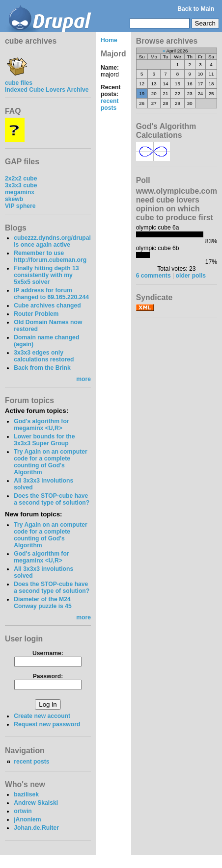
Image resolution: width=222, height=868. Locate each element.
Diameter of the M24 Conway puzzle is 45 (43, 603)
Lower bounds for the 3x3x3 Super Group (44, 440)
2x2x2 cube (21, 179)
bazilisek (26, 794)
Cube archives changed (47, 306)
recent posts (31, 762)
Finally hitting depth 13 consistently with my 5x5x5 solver (46, 275)
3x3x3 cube (21, 185)
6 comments (153, 276)
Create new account (42, 716)
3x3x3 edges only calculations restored (44, 356)
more (83, 379)
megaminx (20, 192)
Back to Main (196, 9)
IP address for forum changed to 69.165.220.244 (51, 294)
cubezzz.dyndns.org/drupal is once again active (52, 241)
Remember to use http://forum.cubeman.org (50, 256)
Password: (48, 676)
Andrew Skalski (36, 803)
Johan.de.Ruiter (36, 828)
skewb (14, 199)
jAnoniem (27, 819)
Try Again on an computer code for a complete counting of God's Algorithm (51, 462)
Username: (48, 653)
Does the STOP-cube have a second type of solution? (52, 499)
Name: (110, 68)
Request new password (47, 724)
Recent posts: (111, 91)
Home (109, 40)
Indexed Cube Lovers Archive (47, 90)
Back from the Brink (42, 368)
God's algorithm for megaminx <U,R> (41, 425)
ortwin (23, 811)
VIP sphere (20, 206)
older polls (191, 276)
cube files (19, 79)
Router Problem (36, 314)
